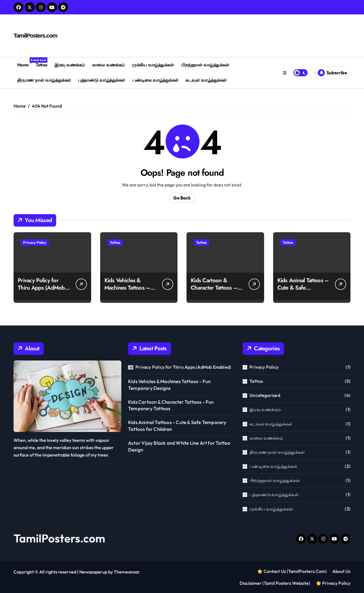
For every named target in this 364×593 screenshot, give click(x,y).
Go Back (182, 198)
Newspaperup (93, 572)
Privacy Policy (35, 242)
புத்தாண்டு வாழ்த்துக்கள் (101, 80)
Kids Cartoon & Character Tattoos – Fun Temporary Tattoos (214, 291)
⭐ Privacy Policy (333, 583)
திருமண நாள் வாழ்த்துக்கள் (44, 80)
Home (25, 63)
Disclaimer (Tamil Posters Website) (275, 583)
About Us (341, 571)
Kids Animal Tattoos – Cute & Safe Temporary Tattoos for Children (303, 291)
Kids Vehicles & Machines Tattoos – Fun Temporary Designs (127, 291)
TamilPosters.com (34, 36)
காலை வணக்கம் (108, 65)
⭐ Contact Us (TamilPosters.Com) (292, 571)
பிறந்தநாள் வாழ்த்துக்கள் (205, 65)
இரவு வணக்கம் (70, 65)
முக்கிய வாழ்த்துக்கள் (153, 65)
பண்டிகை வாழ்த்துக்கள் (155, 80)
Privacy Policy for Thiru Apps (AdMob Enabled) (41, 288)
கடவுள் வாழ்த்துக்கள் (206, 80)
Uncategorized (265, 395)
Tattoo (41, 65)
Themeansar (127, 572)
